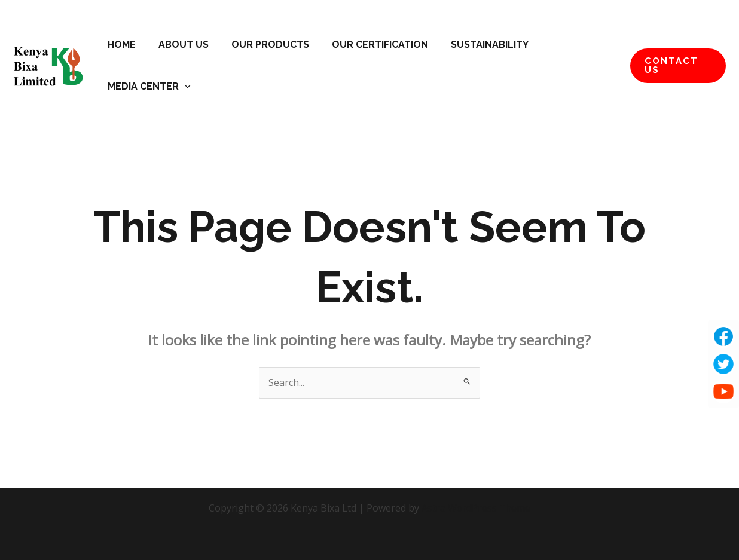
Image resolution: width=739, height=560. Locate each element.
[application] (183, 87)
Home (120, 45)
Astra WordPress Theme (476, 508)
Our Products (261, 45)
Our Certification (367, 45)
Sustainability (474, 45)
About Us (178, 45)
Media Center (147, 87)
